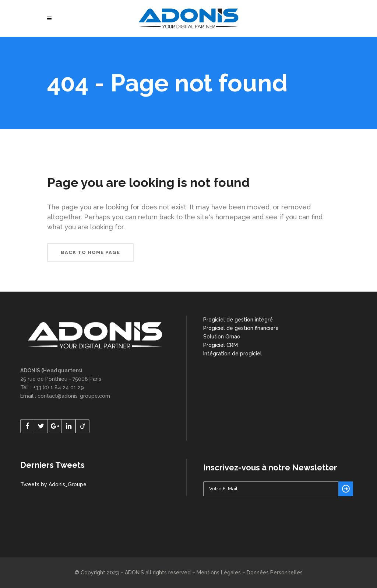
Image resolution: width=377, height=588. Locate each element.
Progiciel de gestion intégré (238, 320)
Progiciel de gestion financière (241, 328)
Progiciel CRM (221, 345)
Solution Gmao (222, 337)
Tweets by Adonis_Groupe (53, 484)
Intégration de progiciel (232, 354)
